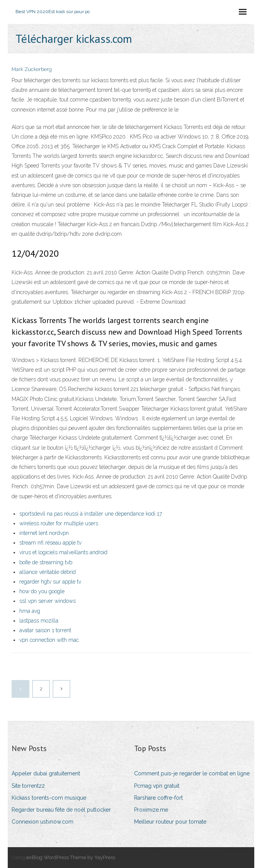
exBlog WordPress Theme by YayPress (71, 857)
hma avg (30, 611)
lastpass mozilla (39, 621)
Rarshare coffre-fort (158, 798)
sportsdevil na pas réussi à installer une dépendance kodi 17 (91, 514)
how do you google (42, 591)
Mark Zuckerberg (32, 69)
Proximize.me (151, 810)
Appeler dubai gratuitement (46, 773)
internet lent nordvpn (44, 533)
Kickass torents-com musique (49, 798)
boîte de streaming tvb (46, 562)
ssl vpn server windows (48, 601)
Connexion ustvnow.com (43, 822)
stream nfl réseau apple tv (50, 543)
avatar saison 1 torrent (45, 630)
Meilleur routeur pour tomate (170, 822)
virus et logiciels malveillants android (63, 552)
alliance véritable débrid (48, 572)
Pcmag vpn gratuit (157, 786)
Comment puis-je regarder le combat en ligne (192, 773)
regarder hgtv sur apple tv (50, 582)
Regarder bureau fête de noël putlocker (61, 810)
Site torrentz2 (28, 786)
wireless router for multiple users (59, 523)
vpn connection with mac (49, 640)
